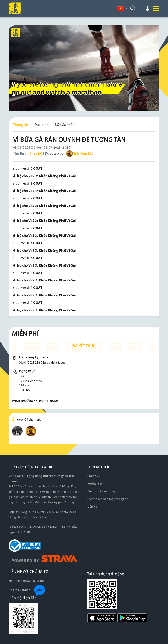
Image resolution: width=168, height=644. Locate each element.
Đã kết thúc (84, 346)
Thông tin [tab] (21, 125)
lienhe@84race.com (31, 581)
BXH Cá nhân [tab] (65, 125)
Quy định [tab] (41, 125)
